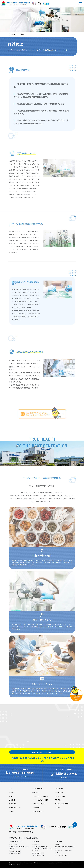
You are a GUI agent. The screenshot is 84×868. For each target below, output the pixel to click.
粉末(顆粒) (37, 808)
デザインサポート (15, 808)
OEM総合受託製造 (38, 789)
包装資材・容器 (60, 796)
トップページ (13, 34)
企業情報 (12, 800)
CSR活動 (58, 808)
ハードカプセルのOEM (41, 800)
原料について (59, 789)
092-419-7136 (62, 855)
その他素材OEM (39, 811)
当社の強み (13, 804)
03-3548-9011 (40, 853)
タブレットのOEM (39, 804)
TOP (11, 789)
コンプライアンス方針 (62, 804)
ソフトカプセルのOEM (41, 796)
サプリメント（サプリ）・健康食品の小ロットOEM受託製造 (24, 863)
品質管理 (58, 800)
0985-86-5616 (17, 851)
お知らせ (12, 792)
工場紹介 (12, 811)
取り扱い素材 (59, 792)
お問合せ (12, 796)
